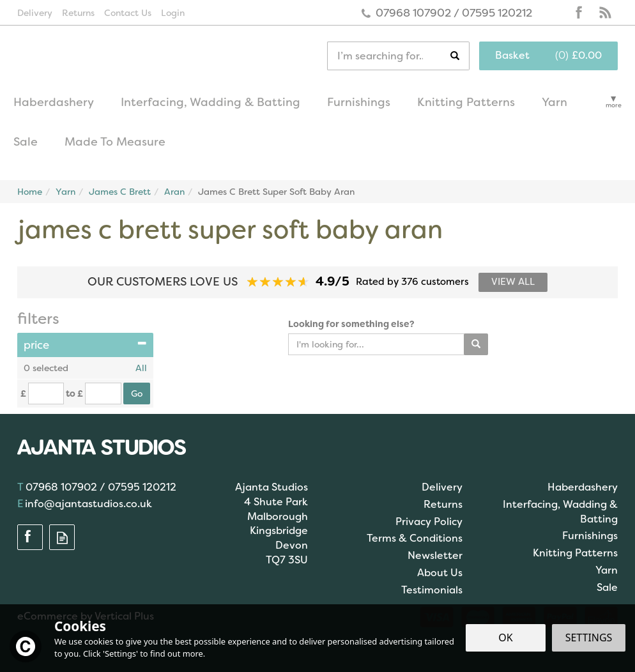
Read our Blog (605, 13)
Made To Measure (115, 142)
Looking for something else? (351, 324)
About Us (440, 573)
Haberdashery (583, 487)
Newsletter (435, 555)
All (141, 368)
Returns (443, 504)
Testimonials (432, 590)
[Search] (389, 56)
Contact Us (128, 13)
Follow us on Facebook (579, 13)
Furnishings (590, 536)
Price (85, 345)
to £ (74, 393)
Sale (607, 587)
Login (173, 13)
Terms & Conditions (415, 538)
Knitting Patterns (575, 553)
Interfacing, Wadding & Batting (560, 512)
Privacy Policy (429, 522)
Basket (512, 55)
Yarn (607, 570)
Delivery (442, 487)
